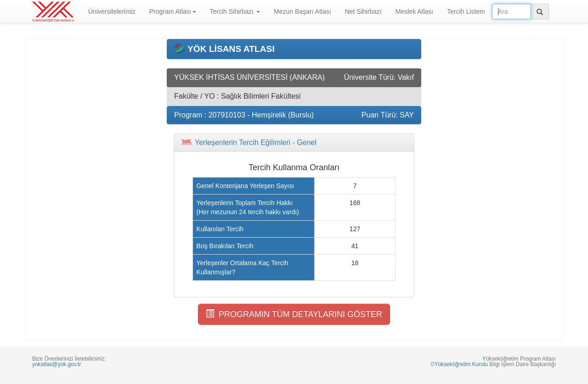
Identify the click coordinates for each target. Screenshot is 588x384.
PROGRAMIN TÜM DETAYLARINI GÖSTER (294, 314)
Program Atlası (173, 11)
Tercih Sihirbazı (235, 11)
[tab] (294, 143)
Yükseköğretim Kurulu (461, 364)
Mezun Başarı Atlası (302, 11)
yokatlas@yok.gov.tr (57, 364)
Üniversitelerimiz (112, 11)
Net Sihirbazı (363, 11)
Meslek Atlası (414, 11)
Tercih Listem (466, 11)
